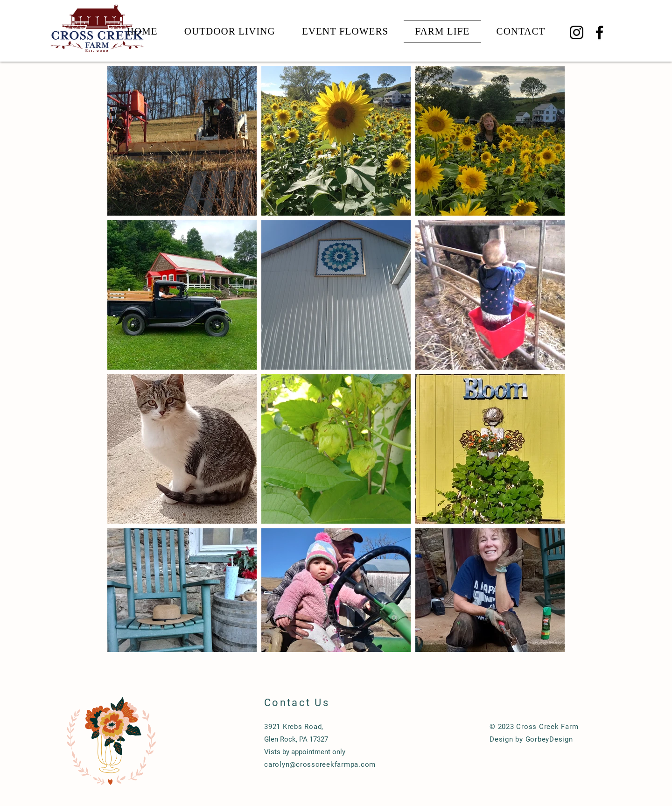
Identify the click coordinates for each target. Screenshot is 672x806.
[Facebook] (599, 32)
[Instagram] (577, 32)
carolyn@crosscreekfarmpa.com (320, 764)
